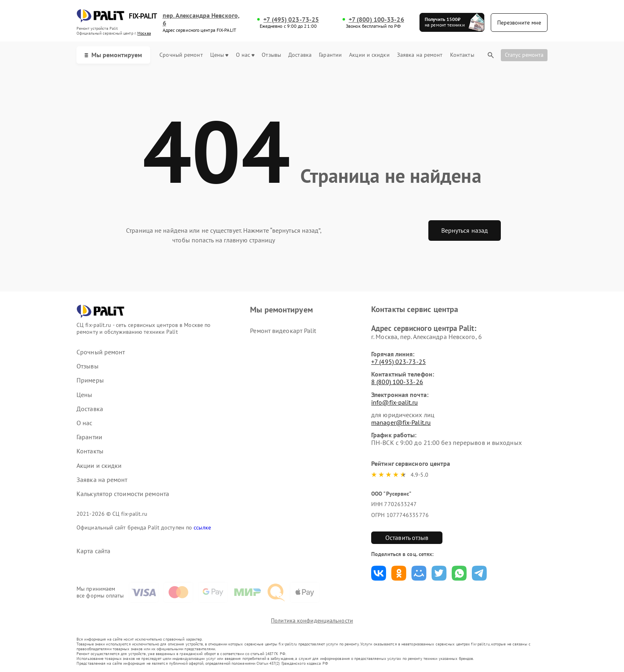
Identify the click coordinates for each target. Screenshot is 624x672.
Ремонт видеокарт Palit (283, 331)
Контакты (462, 55)
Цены (219, 55)
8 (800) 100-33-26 (397, 382)
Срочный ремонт (181, 55)
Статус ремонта (524, 55)
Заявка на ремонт (420, 55)
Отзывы (271, 55)
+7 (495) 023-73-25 (291, 20)
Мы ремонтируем (113, 55)
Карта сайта (93, 551)
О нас (245, 55)
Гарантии (330, 55)
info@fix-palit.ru (395, 402)
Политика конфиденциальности (312, 620)
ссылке (202, 527)
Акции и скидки (369, 55)
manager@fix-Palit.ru (401, 422)
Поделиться (379, 573)
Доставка (300, 55)
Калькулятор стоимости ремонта (123, 494)
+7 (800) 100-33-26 (376, 20)
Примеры (90, 380)
